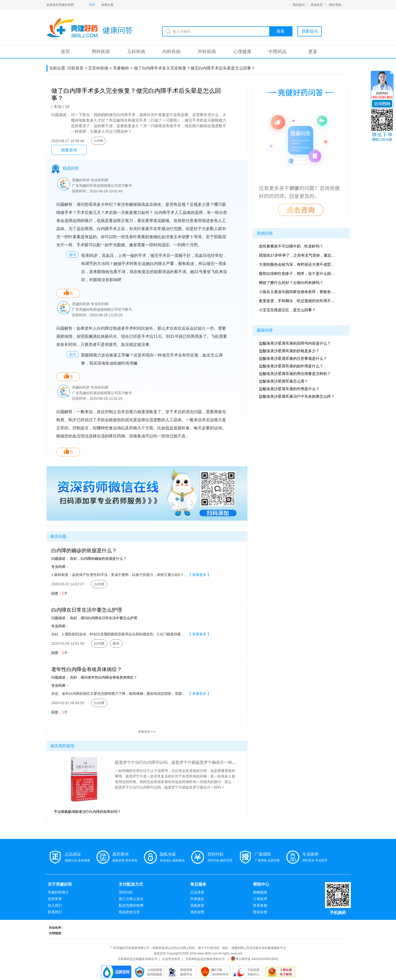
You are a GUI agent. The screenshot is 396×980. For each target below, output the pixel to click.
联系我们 (55, 912)
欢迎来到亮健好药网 (60, 5)
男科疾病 (101, 52)
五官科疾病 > (100, 68)
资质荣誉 (55, 899)
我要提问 (310, 31)
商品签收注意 (129, 912)
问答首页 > (77, 68)
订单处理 (260, 899)
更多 (313, 52)
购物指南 (260, 892)
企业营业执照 (171, 959)
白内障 (98, 141)
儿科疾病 (136, 52)
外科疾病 (207, 52)
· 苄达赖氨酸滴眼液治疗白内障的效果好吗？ (86, 812)
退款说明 (197, 912)
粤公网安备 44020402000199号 (254, 959)
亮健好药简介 (58, 892)
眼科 (116, 643)
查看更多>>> (147, 732)
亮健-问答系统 (72, 27)
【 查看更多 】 (199, 575)
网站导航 (335, 5)
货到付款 (126, 892)
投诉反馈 (260, 912)
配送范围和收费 (131, 905)
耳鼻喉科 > (123, 68)
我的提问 (299, 5)
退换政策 (197, 905)
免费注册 (107, 5)
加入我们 (55, 905)
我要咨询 (69, 150)
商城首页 (317, 5)
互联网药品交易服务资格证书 (137, 959)
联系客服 (260, 905)
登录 (92, 5)
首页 (65, 52)
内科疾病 (171, 52)
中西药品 (278, 52)
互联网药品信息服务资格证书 (205, 959)
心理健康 (242, 52)
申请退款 (197, 899)
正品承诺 (197, 892)
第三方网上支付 (131, 899)
